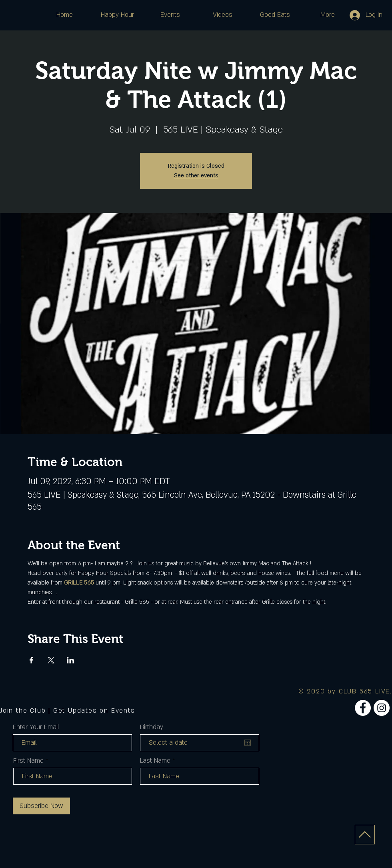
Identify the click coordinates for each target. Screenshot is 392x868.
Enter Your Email (36, 727)
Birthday (152, 727)
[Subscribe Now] (41, 806)
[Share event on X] (51, 660)
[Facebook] (363, 708)
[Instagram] (382, 708)
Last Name (155, 761)
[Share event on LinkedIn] (71, 660)
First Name (28, 761)
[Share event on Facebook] (31, 660)
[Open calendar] (248, 743)
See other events (196, 176)
